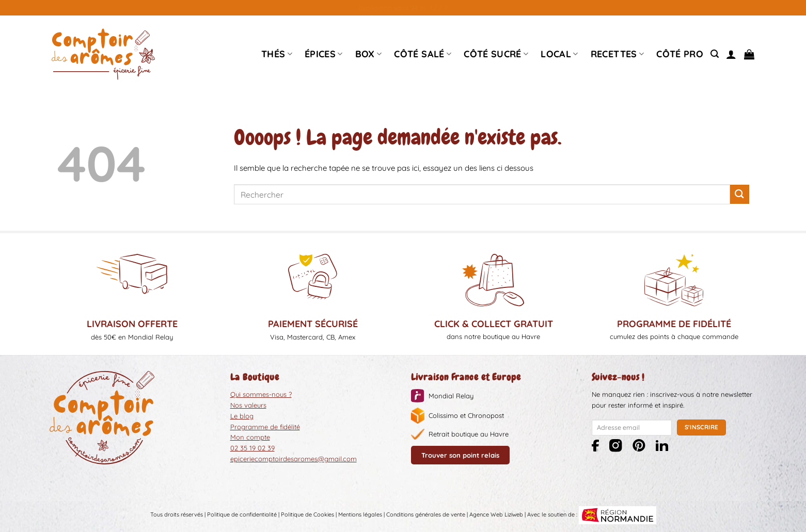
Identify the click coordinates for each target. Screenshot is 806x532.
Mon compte (250, 437)
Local (559, 54)
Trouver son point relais (460, 455)
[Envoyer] (740, 194)
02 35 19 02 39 (252, 448)
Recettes (617, 54)
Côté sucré (496, 54)
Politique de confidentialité (242, 514)
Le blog (242, 416)
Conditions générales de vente (426, 514)
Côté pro (680, 54)
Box (369, 54)
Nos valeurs (248, 405)
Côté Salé (423, 54)
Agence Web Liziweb (496, 514)
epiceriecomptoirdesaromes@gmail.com (294, 459)
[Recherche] (715, 54)
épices (324, 54)
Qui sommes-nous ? (261, 394)
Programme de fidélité (265, 427)
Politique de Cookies (307, 514)
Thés (277, 54)
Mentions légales (360, 514)
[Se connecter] (731, 54)
